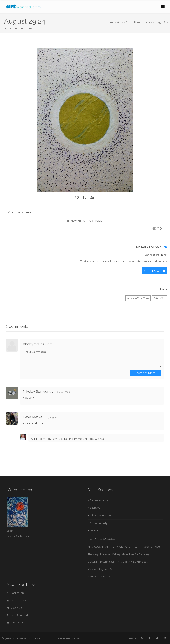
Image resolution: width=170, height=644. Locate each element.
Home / (112, 22)
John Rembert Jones (20, 28)
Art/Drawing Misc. (138, 298)
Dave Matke (33, 417)
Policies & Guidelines (69, 638)
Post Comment (146, 373)
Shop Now (154, 271)
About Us (14, 608)
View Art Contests (99, 577)
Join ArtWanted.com (101, 515)
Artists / (122, 22)
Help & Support (17, 615)
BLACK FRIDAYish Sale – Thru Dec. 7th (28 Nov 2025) (118, 562)
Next (157, 229)
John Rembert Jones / (141, 22)
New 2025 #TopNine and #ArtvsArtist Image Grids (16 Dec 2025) (125, 547)
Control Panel (97, 531)
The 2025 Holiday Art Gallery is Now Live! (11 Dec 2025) (119, 554)
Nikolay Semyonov (38, 392)
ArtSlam (38, 638)
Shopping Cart (17, 600)
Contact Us (15, 623)
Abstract (159, 298)
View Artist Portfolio (85, 221)
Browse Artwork (99, 500)
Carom (10, 531)
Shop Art (95, 508)
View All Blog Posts (100, 569)
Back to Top (15, 593)
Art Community (99, 523)
